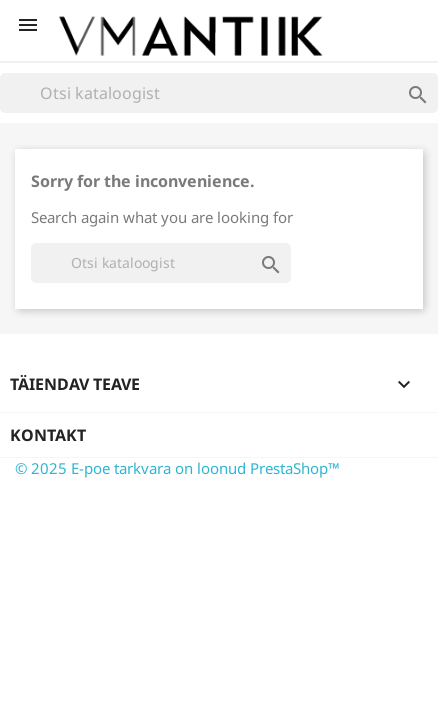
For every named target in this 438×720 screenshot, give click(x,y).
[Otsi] (219, 93)
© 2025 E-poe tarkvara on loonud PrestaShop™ (177, 468)
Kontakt (48, 435)
